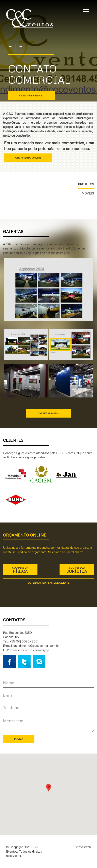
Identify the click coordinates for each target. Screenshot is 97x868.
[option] (48, 81)
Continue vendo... (31, 96)
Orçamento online (28, 158)
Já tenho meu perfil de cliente (49, 583)
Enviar (19, 739)
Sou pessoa (20, 570)
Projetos (86, 184)
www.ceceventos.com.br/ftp (30, 650)
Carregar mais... (48, 413)
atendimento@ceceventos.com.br (36, 646)
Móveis (88, 193)
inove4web (84, 847)
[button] (49, 790)
